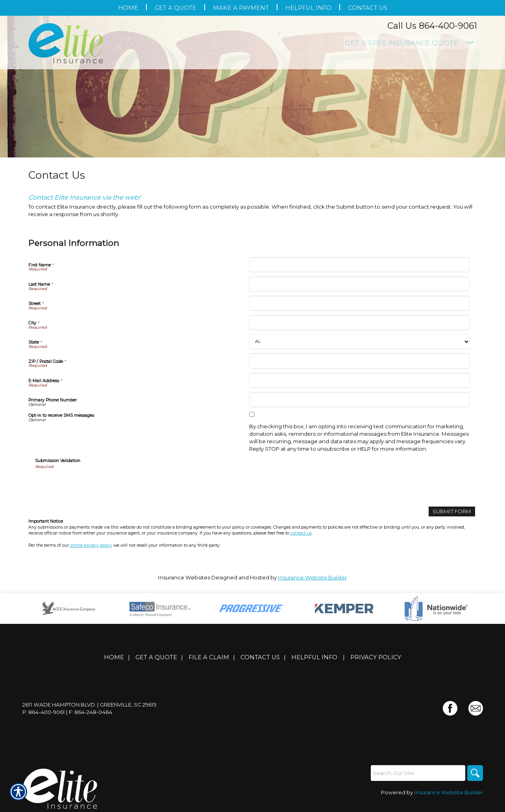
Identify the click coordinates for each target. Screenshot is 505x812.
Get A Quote (156, 657)
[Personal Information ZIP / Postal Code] (360, 361)
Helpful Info (314, 657)
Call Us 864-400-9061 (432, 26)
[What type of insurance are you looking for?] (410, 43)
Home (114, 657)
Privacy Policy (376, 657)
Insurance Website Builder (312, 577)
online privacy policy (91, 545)
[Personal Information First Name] (360, 265)
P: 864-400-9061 (44, 712)
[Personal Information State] (360, 342)
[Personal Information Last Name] (360, 284)
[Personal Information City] (360, 323)
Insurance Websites (184, 577)
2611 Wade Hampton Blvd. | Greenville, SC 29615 (90, 705)
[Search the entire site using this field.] (418, 773)
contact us (301, 533)
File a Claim (209, 657)
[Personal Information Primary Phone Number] (360, 400)
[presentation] (95, 485)
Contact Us (260, 657)
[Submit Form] (452, 511)
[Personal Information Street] (360, 303)
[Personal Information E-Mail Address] (360, 380)
